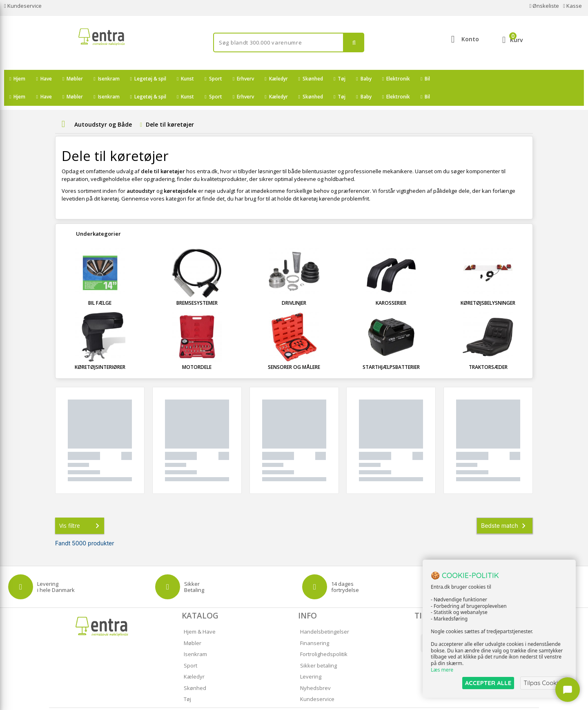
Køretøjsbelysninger (488, 285)
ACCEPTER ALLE (488, 683)
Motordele (197, 349)
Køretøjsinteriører (100, 349)
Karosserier (391, 285)
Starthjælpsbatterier (391, 349)
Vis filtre (81, 508)
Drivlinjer (294, 285)
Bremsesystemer (197, 285)
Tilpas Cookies (544, 683)
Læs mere (442, 670)
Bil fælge (100, 285)
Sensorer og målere (294, 349)
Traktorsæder (488, 349)
